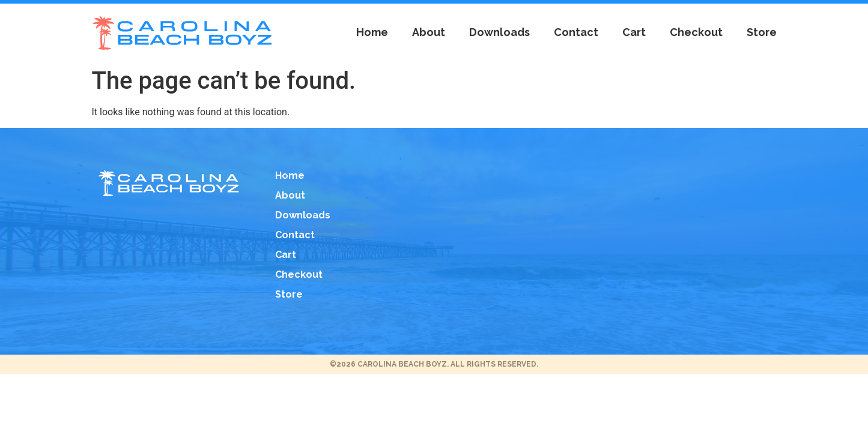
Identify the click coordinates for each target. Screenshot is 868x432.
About (429, 32)
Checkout (696, 32)
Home (372, 32)
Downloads (499, 32)
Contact (576, 32)
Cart (634, 32)
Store (762, 32)
